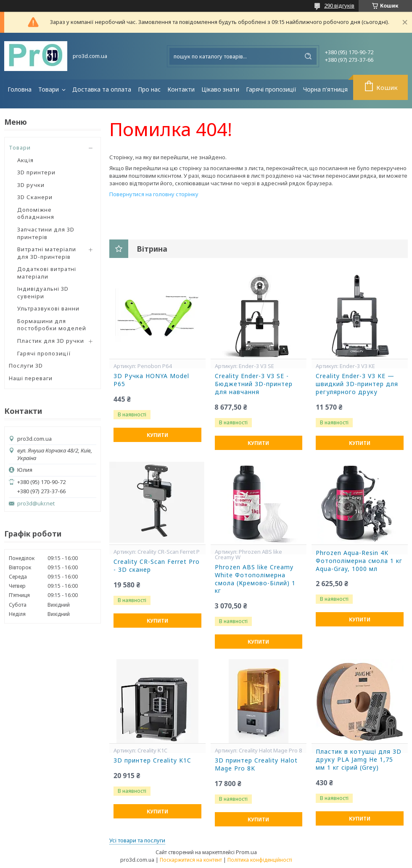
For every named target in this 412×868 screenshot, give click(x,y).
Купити (157, 435)
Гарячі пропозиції (271, 89)
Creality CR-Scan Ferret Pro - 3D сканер (157, 566)
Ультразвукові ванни (48, 308)
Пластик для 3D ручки (51, 341)
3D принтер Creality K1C (152, 760)
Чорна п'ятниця (325, 89)
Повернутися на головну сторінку (154, 194)
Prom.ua (246, 852)
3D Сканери (35, 197)
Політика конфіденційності (260, 860)
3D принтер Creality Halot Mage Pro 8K (256, 764)
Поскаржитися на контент (191, 860)
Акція (25, 160)
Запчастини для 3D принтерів (46, 233)
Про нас (149, 89)
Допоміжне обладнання (36, 213)
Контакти (181, 89)
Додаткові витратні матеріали (47, 273)
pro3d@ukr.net (36, 504)
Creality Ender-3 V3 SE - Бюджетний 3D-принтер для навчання (254, 384)
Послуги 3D (26, 366)
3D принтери (36, 172)
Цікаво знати (220, 89)
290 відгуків (339, 5)
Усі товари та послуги (137, 840)
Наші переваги (31, 378)
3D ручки (31, 185)
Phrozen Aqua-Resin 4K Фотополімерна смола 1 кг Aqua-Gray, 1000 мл (359, 561)
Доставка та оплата (102, 89)
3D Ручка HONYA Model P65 (151, 380)
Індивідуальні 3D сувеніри (43, 292)
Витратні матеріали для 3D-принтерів (47, 253)
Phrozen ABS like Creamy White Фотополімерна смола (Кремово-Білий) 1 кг (255, 579)
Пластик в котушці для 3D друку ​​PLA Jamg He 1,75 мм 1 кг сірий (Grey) (359, 760)
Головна (20, 89)
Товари (49, 89)
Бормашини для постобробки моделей (52, 325)
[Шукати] (308, 56)
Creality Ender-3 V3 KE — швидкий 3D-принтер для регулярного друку (357, 384)
